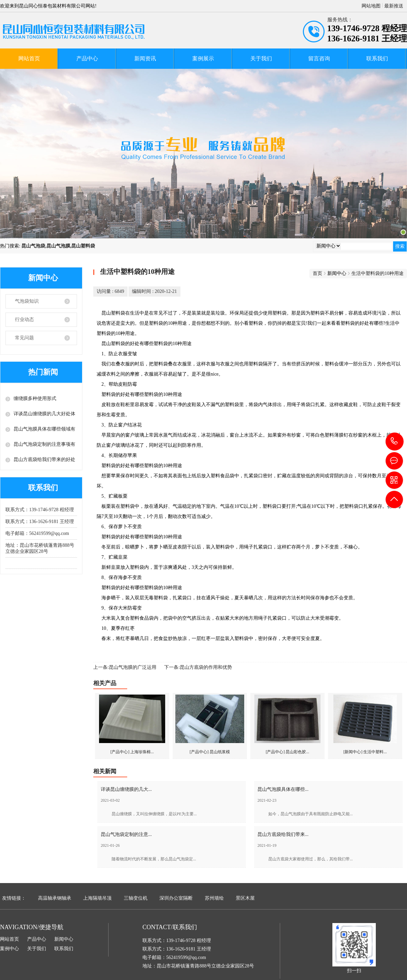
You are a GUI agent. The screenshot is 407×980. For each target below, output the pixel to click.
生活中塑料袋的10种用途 (377, 273)
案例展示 (203, 58)
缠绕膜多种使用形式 (35, 398)
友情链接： (14, 898)
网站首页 (29, 58)
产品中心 (87, 58)
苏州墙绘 (214, 898)
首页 (317, 273)
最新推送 (394, 6)
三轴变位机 (136, 898)
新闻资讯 (145, 58)
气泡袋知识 (27, 301)
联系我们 (377, 58)
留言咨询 (319, 58)
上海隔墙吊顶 (97, 898)
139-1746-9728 (395, 442)
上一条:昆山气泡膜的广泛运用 (125, 667)
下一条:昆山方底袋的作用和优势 (198, 667)
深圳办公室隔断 (176, 898)
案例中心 (9, 949)
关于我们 (261, 58)
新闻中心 (64, 939)
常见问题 (24, 338)
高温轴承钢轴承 (55, 898)
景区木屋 (245, 898)
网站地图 (371, 6)
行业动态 (24, 319)
